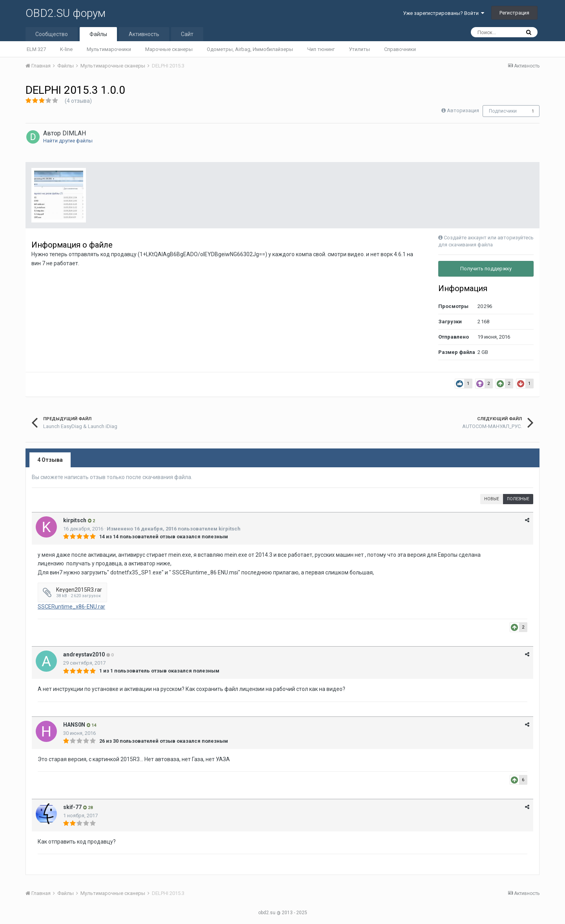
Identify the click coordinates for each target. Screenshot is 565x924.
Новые (492, 499)
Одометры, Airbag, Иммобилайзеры (250, 49)
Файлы (98, 34)
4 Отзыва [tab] (50, 460)
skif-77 (72, 807)
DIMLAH (74, 133)
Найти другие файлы (68, 141)
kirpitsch (75, 520)
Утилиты (359, 49)
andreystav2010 (84, 654)
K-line (66, 49)
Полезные (518, 499)
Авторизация (463, 110)
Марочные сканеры (169, 49)
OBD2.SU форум (66, 13)
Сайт (187, 34)
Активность (144, 34)
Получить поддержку (486, 269)
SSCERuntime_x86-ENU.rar (71, 607)
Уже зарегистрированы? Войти (444, 13)
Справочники (400, 49)
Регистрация (514, 13)
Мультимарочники (109, 49)
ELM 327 (36, 49)
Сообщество (52, 34)
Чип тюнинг (321, 49)
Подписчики (503, 111)
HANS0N (74, 725)
